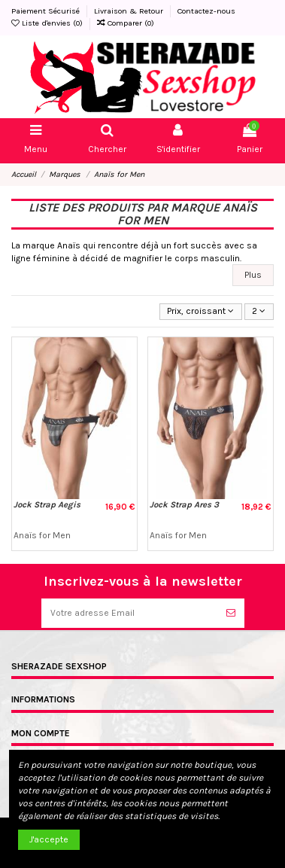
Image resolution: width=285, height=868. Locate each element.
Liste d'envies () (48, 23)
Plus (253, 275)
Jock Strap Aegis (47, 505)
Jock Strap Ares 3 (184, 505)
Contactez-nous (206, 11)
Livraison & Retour (130, 11)
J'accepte (49, 839)
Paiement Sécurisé (47, 11)
